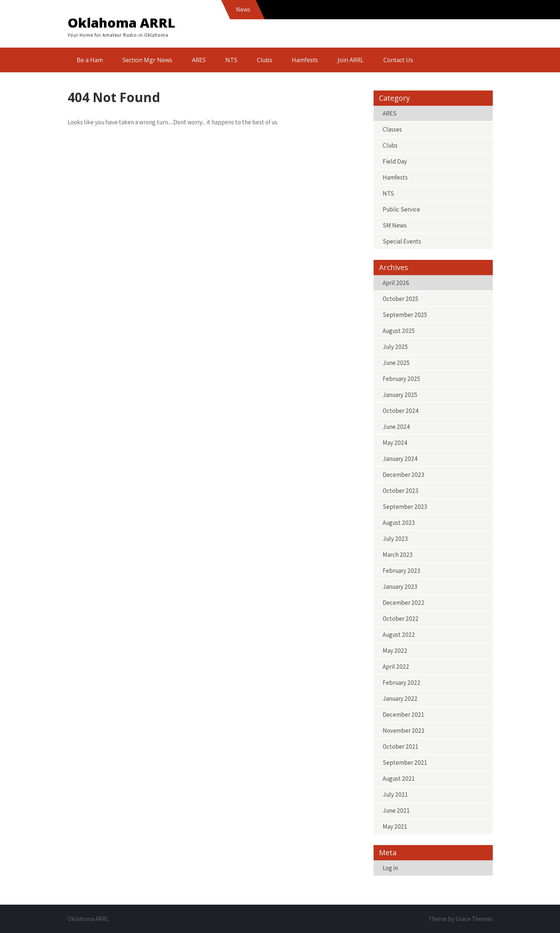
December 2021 (403, 715)
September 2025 (405, 315)
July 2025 (395, 347)
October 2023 (400, 491)
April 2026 (396, 283)
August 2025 (399, 331)
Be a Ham (90, 60)
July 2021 (395, 795)
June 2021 (396, 811)
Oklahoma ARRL (121, 23)
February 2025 (401, 379)
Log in (390, 868)
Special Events (402, 241)
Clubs (265, 60)
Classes (392, 129)
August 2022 (399, 635)
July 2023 (395, 539)
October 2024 (401, 411)
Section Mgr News (147, 60)
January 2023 (400, 587)
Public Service (401, 209)
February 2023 (401, 571)
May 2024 (395, 443)
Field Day (395, 161)
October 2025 (400, 299)
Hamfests (305, 60)
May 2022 (395, 651)
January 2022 (400, 699)
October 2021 (400, 747)
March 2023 (398, 555)
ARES (199, 60)
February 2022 (402, 683)
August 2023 (399, 523)
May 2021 (395, 827)
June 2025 (396, 363)
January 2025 (400, 395)
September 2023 (405, 507)
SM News (395, 225)
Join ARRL (351, 60)
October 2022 (401, 619)
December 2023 (403, 475)
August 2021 (399, 779)
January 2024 (400, 459)
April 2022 (396, 667)
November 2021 (404, 731)
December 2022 (404, 603)
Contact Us (398, 60)
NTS (231, 60)
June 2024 (396, 427)
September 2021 (405, 763)
